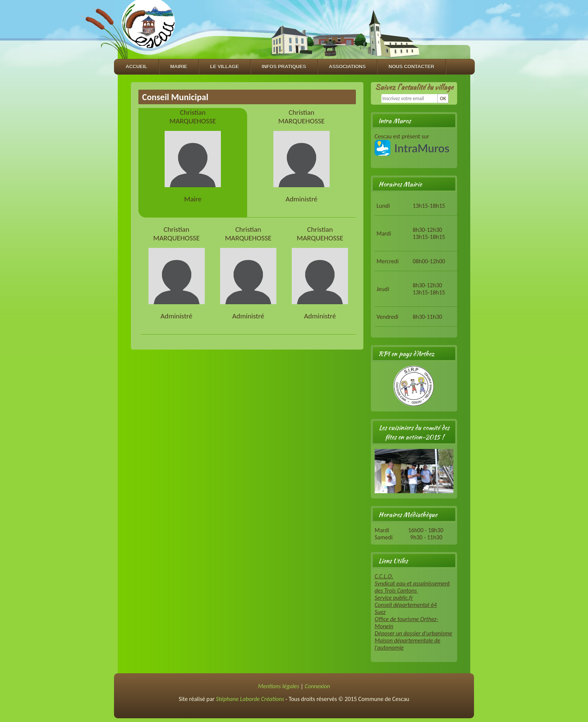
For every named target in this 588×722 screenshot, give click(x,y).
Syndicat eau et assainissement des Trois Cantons (412, 587)
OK (443, 98)
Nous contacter (411, 67)
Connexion (317, 686)
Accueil (136, 67)
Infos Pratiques (284, 67)
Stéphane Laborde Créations (250, 699)
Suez (380, 612)
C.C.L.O (383, 576)
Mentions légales (279, 686)
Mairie (179, 67)
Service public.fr (394, 598)
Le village (224, 67)
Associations (347, 67)
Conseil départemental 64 (406, 605)
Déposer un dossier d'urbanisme (413, 633)
